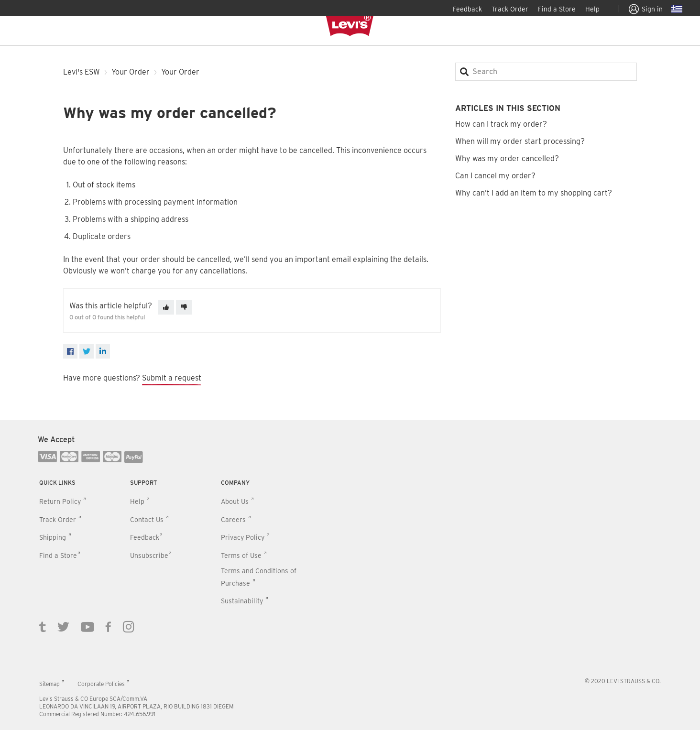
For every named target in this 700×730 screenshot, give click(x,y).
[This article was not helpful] (184, 307)
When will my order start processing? (520, 141)
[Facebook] (70, 351)
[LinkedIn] (103, 351)
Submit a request (172, 378)
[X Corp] (87, 351)
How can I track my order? (501, 124)
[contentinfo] (350, 575)
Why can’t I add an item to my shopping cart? (534, 193)
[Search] (546, 72)
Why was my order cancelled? (507, 158)
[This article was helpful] (166, 307)
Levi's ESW (82, 72)
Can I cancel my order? (495, 176)
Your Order (131, 72)
